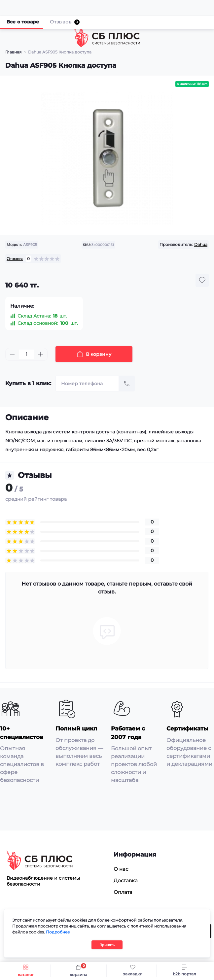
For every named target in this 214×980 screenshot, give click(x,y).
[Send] (127, 384)
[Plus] (41, 354)
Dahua (201, 244)
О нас (121, 869)
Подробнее (58, 932)
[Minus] (12, 354)
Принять (107, 945)
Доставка (126, 880)
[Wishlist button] (202, 280)
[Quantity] (26, 354)
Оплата (123, 892)
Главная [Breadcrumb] (13, 52)
